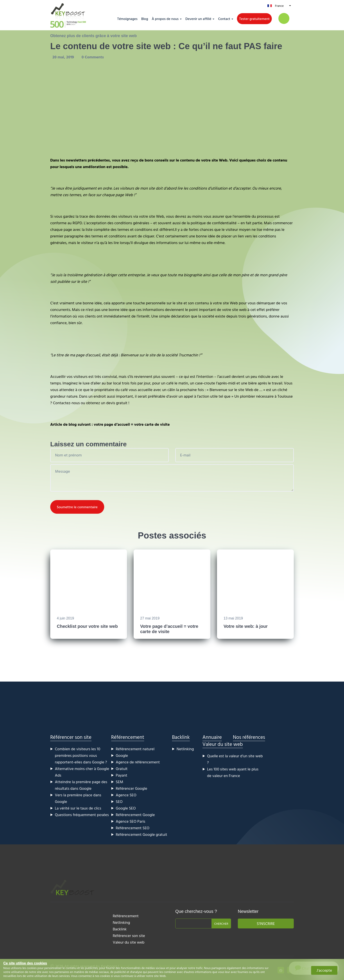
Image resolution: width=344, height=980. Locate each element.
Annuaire (212, 737)
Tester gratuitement (254, 19)
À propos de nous (165, 19)
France (279, 6)
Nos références (249, 737)
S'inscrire (266, 923)
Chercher (221, 923)
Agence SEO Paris (131, 821)
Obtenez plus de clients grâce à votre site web (93, 36)
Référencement (128, 737)
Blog (145, 19)
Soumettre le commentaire (77, 507)
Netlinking (185, 749)
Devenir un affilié (198, 19)
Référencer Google (132, 788)
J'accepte (324, 970)
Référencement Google (135, 815)
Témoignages (127, 19)
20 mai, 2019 (64, 57)
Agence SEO (126, 795)
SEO (119, 801)
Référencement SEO (133, 828)
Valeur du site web (223, 744)
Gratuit (122, 769)
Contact (224, 19)
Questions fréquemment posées (82, 815)
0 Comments (93, 57)
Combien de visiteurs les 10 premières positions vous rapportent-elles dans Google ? (81, 755)
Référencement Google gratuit (142, 834)
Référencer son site (71, 737)
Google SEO (126, 808)
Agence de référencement (138, 762)
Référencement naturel (135, 749)
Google (122, 755)
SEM (120, 782)
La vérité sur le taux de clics (78, 808)
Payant (122, 775)
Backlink (181, 737)
